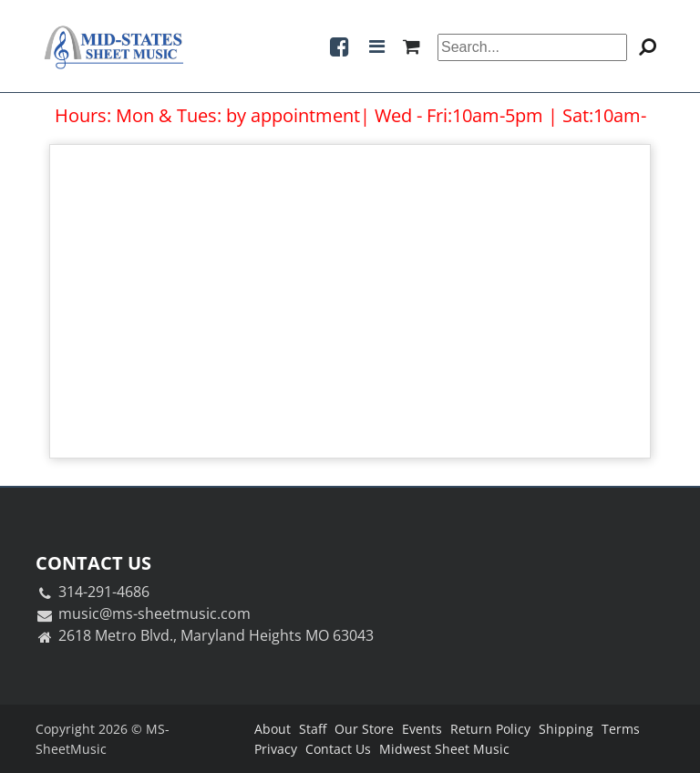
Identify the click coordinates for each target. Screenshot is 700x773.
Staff (313, 729)
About (273, 729)
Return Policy (490, 729)
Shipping (566, 729)
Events (422, 729)
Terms (621, 729)
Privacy (276, 749)
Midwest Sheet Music (444, 749)
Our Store (364, 729)
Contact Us (338, 749)
